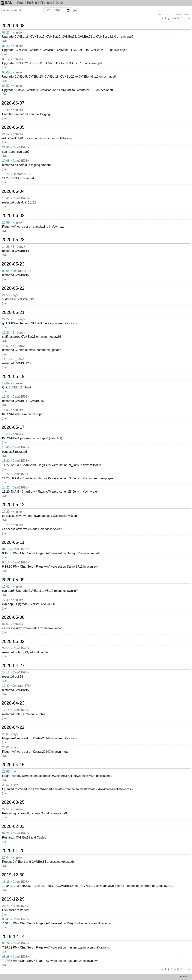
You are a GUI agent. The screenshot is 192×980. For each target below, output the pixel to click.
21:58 (6, 295)
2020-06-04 (13, 191)
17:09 (6, 383)
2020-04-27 (13, 666)
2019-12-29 (13, 899)
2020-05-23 (13, 264)
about (184, 976)
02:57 (6, 86)
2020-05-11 (13, 542)
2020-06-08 (13, 26)
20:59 (6, 223)
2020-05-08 (13, 617)
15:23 (6, 333)
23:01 (6, 734)
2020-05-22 (13, 288)
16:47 (6, 686)
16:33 (6, 397)
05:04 (6, 271)
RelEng (32, 3)
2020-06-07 (13, 103)
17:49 (6, 600)
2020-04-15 (13, 765)
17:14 (6, 710)
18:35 (6, 882)
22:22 (6, 319)
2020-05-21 (13, 312)
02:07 (6, 624)
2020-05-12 (13, 505)
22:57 (6, 785)
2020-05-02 (13, 641)
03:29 (6, 943)
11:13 (6, 359)
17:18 (6, 672)
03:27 (6, 33)
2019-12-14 (13, 937)
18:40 (6, 447)
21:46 (6, 147)
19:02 (6, 587)
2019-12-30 (13, 875)
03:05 (6, 72)
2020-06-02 (13, 215)
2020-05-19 (13, 376)
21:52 (6, 134)
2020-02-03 (13, 826)
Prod (20, 3)
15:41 (6, 198)
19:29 (6, 512)
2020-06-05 (13, 127)
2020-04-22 (13, 727)
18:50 (6, 434)
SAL (6, 3)
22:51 (6, 648)
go (74, 10)
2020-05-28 (13, 240)
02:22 (6, 833)
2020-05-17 (13, 427)
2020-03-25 (13, 802)
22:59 (6, 772)
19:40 (6, 110)
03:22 (6, 46)
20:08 (6, 161)
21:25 (6, 906)
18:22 (6, 461)
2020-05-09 (13, 580)
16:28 (6, 174)
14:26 (6, 247)
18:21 (6, 487)
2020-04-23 (13, 703)
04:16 (6, 549)
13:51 (6, 346)
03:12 (6, 59)
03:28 (6, 957)
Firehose (46, 3)
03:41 (6, 919)
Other (59, 3)
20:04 (6, 858)
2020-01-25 (13, 851)
